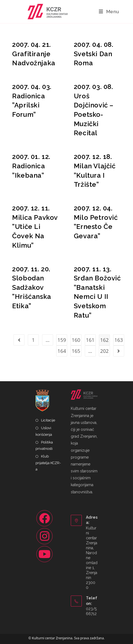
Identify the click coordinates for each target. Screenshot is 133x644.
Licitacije (48, 420)
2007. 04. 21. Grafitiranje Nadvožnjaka (34, 54)
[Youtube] (44, 554)
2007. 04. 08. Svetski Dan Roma (94, 54)
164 (62, 351)
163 (119, 340)
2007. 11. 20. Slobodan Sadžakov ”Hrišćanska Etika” (32, 287)
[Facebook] (44, 518)
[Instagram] (44, 536)
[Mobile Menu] (109, 12)
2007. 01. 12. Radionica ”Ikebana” (31, 166)
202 (104, 351)
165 (76, 351)
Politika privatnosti (44, 445)
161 (90, 340)
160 (76, 340)
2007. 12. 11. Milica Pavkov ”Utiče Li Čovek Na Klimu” (35, 227)
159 (62, 340)
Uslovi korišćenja (44, 431)
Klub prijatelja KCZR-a (48, 463)
